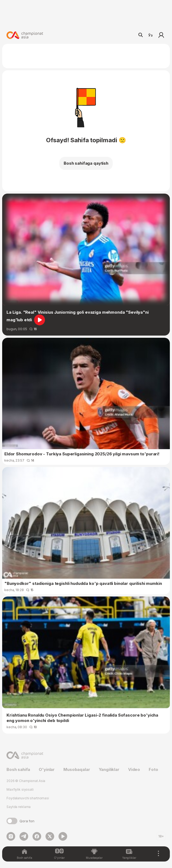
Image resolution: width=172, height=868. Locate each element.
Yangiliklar (109, 769)
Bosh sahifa (18, 769)
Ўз (150, 35)
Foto (153, 769)
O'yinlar (47, 769)
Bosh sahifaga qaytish (86, 163)
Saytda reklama (19, 807)
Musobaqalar (77, 769)
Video (134, 769)
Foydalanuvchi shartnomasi (28, 798)
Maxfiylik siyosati (20, 789)
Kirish (161, 35)
